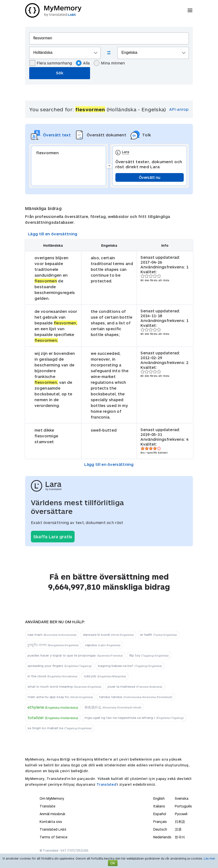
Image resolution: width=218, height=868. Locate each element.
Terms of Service (53, 837)
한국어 (180, 837)
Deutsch (160, 829)
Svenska (182, 798)
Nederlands (162, 837)
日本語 (180, 822)
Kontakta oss (51, 822)
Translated (106, 784)
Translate (47, 806)
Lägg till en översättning (53, 234)
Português (183, 806)
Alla (83, 63)
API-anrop (179, 109)
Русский (181, 814)
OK (113, 863)
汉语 (178, 829)
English (159, 798)
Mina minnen (109, 63)
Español (160, 814)
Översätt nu (149, 177)
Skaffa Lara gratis (53, 537)
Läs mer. (210, 858)
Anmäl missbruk (53, 814)
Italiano (159, 806)
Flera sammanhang (51, 63)
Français (160, 822)
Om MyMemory (52, 798)
